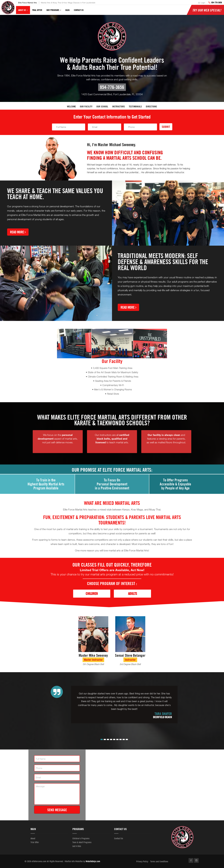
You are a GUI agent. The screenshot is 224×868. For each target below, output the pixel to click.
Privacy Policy (142, 861)
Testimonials (135, 106)
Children (92, 594)
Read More (18, 232)
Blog (67, 10)
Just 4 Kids (77, 846)
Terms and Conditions (159, 861)
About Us (23, 11)
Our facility (86, 106)
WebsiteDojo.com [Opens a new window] (93, 861)
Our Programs (54, 11)
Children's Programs (81, 838)
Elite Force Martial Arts (27, 3)
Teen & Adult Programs (82, 842)
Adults (132, 594)
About (33, 838)
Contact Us (79, 10)
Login (202, 3)
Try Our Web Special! (207, 10)
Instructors (118, 106)
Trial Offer (37, 10)
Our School (102, 106)
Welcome (71, 106)
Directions (151, 106)
